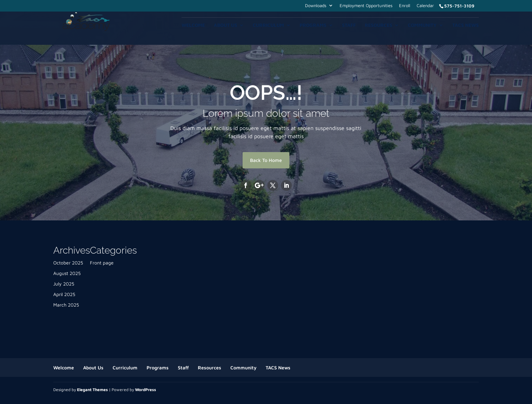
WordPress (146, 390)
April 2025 (64, 294)
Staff (349, 25)
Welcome (193, 25)
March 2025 (66, 305)
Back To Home (266, 160)
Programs (313, 25)
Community (422, 25)
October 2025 (68, 263)
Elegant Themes (92, 390)
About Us (225, 25)
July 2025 (64, 284)
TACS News (465, 25)
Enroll (405, 6)
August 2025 (67, 273)
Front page (102, 263)
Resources (378, 25)
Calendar (425, 6)
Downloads (316, 6)
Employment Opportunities (366, 6)
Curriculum (268, 25)
